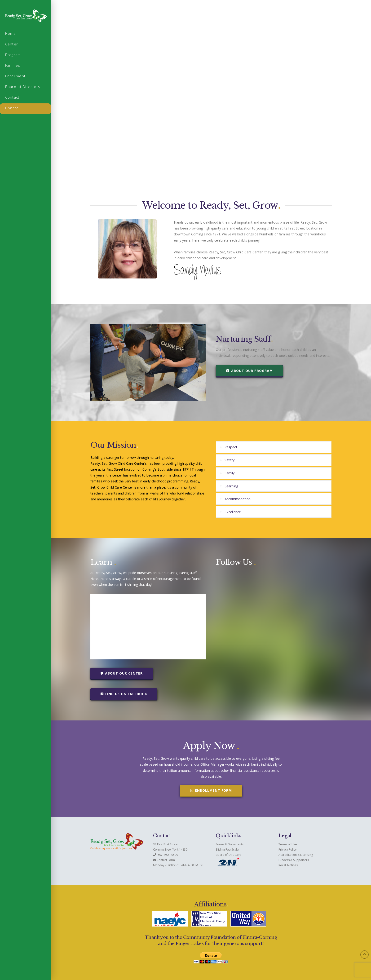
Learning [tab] (231, 486)
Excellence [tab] (233, 512)
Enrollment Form (211, 790)
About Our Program (249, 371)
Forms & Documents (230, 844)
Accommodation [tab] (238, 499)
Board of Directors (229, 855)
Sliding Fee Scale (227, 850)
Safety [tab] (230, 460)
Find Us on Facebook (124, 694)
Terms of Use (288, 844)
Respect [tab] (231, 447)
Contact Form (166, 860)
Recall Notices (288, 865)
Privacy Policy (287, 850)
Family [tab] (230, 473)
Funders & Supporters (294, 860)
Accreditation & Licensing (296, 855)
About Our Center (122, 673)
